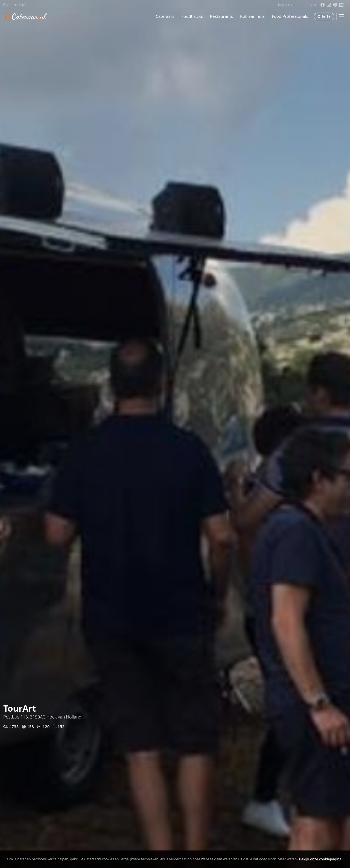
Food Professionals (290, 16)
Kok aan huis (252, 16)
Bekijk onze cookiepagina (320, 859)
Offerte (324, 16)
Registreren (287, 5)
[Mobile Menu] (342, 16)
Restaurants (221, 16)
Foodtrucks (192, 16)
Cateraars (165, 16)
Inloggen (309, 5)
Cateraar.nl (25, 16)
